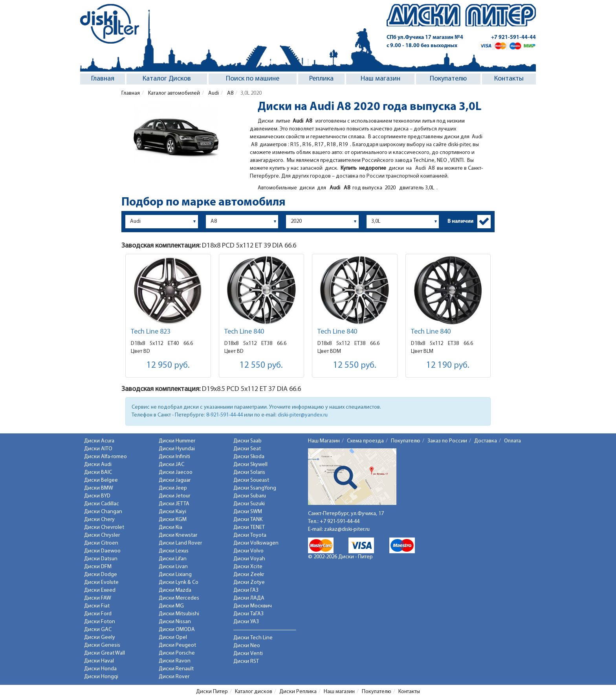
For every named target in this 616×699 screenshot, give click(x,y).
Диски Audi (98, 465)
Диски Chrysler (102, 535)
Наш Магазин (324, 441)
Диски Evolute (101, 582)
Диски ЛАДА (249, 598)
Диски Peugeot (177, 645)
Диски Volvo (248, 551)
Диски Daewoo (102, 551)
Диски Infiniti (174, 457)
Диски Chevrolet (104, 527)
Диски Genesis (102, 645)
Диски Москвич (253, 606)
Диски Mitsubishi (179, 614)
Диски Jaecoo (176, 472)
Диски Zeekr (249, 575)
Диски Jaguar (175, 480)
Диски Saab (247, 441)
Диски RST (246, 661)
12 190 (448, 366)
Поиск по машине (253, 79)
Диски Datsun (101, 559)
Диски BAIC (98, 472)
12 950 (168, 366)
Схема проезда (365, 441)
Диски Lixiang (175, 575)
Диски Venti (248, 654)
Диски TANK (248, 520)
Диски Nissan (175, 622)
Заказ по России (447, 441)
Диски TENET (249, 527)
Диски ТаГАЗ (248, 614)
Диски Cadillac (102, 504)
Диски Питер (212, 692)
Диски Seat (247, 449)
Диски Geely (100, 638)
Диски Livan (173, 567)
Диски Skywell (250, 465)
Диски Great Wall (104, 653)
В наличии (460, 221)
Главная (103, 79)
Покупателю (448, 79)
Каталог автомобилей (173, 93)
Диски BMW (99, 488)
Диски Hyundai (177, 449)
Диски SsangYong (255, 488)
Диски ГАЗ (246, 590)
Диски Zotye (249, 582)
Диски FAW (98, 598)
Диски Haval (99, 661)
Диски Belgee (101, 480)
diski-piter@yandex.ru (303, 415)
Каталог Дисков (167, 79)
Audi (213, 93)
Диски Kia (170, 527)
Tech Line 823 (151, 332)
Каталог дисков (254, 692)
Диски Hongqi (101, 677)
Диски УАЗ (246, 622)
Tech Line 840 (244, 332)
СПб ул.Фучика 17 (425, 38)
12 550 (261, 366)
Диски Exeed (100, 590)
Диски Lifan (173, 559)
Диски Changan (103, 512)
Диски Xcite (248, 567)
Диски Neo (247, 646)
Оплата (512, 441)
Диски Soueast (251, 480)
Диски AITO (98, 449)
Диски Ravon (175, 661)
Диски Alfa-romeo (105, 457)
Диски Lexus (174, 551)
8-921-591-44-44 (225, 415)
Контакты (509, 79)
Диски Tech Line (253, 638)
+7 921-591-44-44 (513, 38)
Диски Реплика (298, 692)
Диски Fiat (97, 606)
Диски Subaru (250, 496)
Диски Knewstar (178, 535)
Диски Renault (176, 669)
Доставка (486, 441)
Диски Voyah (249, 559)
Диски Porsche (177, 653)
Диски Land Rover (180, 543)
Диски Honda (100, 669)
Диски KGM (173, 520)
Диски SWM (248, 512)
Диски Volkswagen (256, 543)
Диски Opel (173, 638)
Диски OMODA (177, 630)
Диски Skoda (249, 457)
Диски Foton (100, 622)
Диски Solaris (249, 472)
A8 (230, 93)
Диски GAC (98, 630)
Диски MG (171, 606)
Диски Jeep (173, 488)
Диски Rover (174, 677)
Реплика (321, 79)
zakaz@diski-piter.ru (347, 529)
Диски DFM (98, 567)
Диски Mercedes (179, 598)
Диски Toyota (250, 535)
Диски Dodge (101, 575)
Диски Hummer (177, 441)
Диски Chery (99, 520)
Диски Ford (98, 614)
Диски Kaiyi (172, 512)
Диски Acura (99, 441)
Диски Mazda (175, 590)
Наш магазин (380, 79)
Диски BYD (97, 496)
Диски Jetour (174, 496)
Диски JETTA (174, 504)
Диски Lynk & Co (179, 582)
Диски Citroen (101, 543)
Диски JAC (171, 465)
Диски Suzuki (249, 504)
